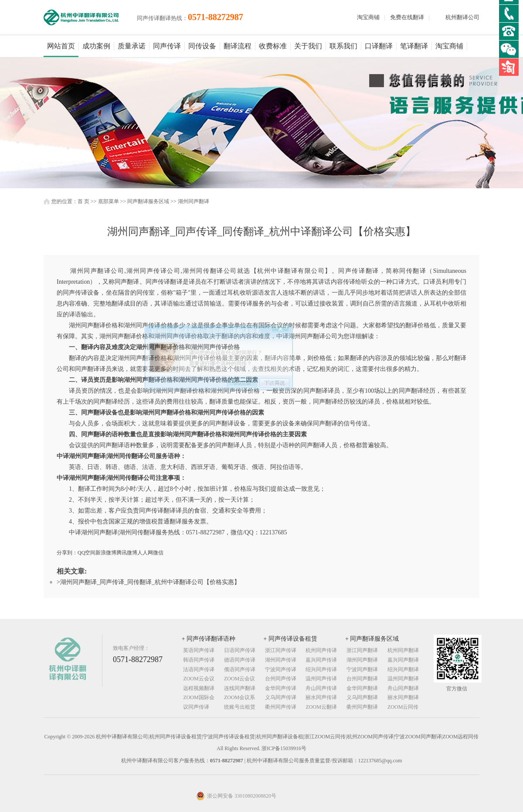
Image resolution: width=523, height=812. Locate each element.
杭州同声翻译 (403, 650)
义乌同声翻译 (362, 697)
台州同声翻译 (362, 679)
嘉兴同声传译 (321, 660)
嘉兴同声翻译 (403, 660)
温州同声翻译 (403, 679)
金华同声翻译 (362, 688)
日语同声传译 (240, 650)
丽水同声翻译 (403, 697)
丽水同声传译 (321, 697)
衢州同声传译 (281, 707)
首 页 (83, 201)
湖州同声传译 (281, 660)
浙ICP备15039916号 (284, 748)
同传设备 (202, 46)
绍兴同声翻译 (403, 669)
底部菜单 (109, 201)
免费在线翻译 (407, 17)
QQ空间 (87, 553)
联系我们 (343, 46)
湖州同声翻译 (194, 201)
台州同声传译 (281, 679)
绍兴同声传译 (321, 669)
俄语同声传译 (240, 669)
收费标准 (273, 46)
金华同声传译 (281, 688)
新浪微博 (106, 553)
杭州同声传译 (321, 650)
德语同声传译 (240, 660)
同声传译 (167, 46)
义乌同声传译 (281, 697)
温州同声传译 (321, 679)
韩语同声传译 (199, 660)
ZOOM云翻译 (321, 707)
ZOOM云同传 (403, 707)
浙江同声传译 (281, 650)
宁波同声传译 (281, 669)
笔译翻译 (414, 46)
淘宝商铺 (368, 17)
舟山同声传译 (321, 688)
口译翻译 (379, 46)
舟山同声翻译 (403, 688)
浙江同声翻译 (362, 650)
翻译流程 (238, 46)
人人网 (145, 553)
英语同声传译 (199, 650)
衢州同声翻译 (362, 707)
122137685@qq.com (380, 761)
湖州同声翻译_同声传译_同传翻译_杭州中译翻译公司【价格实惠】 (150, 582)
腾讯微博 (127, 553)
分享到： (67, 553)
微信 (158, 553)
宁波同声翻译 (362, 669)
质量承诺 (132, 46)
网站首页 (61, 46)
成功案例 (96, 46)
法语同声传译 (199, 669)
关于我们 (308, 46)
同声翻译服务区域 (148, 201)
